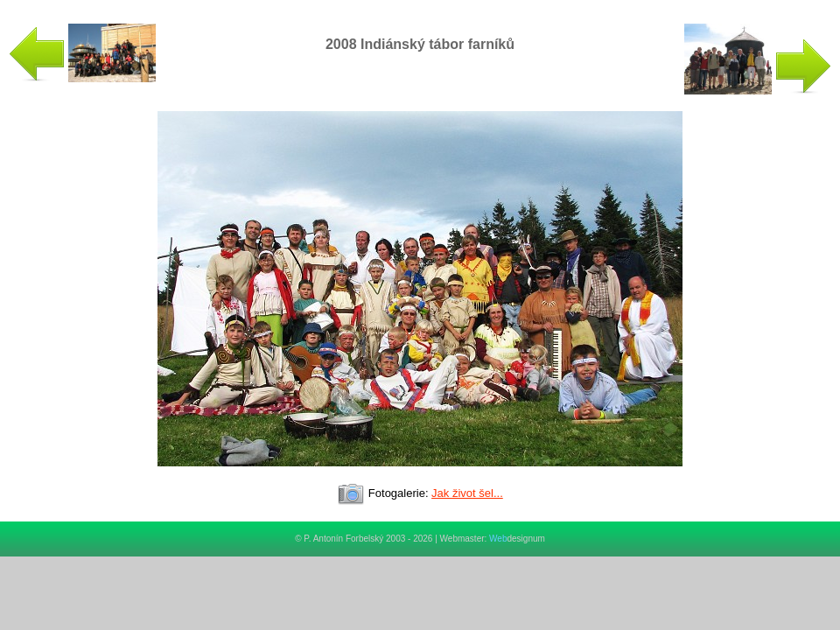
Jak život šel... (467, 493)
